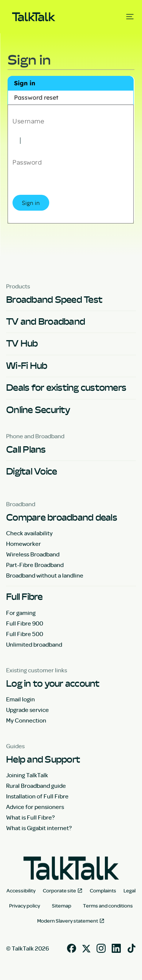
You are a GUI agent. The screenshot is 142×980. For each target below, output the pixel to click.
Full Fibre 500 (25, 634)
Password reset (36, 97)
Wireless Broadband (33, 554)
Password (27, 162)
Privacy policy (25, 906)
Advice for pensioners (35, 807)
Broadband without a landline (45, 575)
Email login (20, 699)
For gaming (21, 613)
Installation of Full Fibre (37, 796)
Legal (130, 891)
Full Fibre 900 (25, 623)
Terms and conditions (108, 906)
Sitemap (62, 906)
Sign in (25, 83)
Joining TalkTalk (27, 775)
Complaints (103, 891)
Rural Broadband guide (36, 786)
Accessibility (21, 891)
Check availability (29, 533)
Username (28, 120)
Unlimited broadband (34, 644)
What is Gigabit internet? (39, 828)
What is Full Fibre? (30, 817)
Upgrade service (27, 710)
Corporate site (59, 891)
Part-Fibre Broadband (35, 565)
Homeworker (23, 544)
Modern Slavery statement (68, 921)
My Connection (26, 720)
